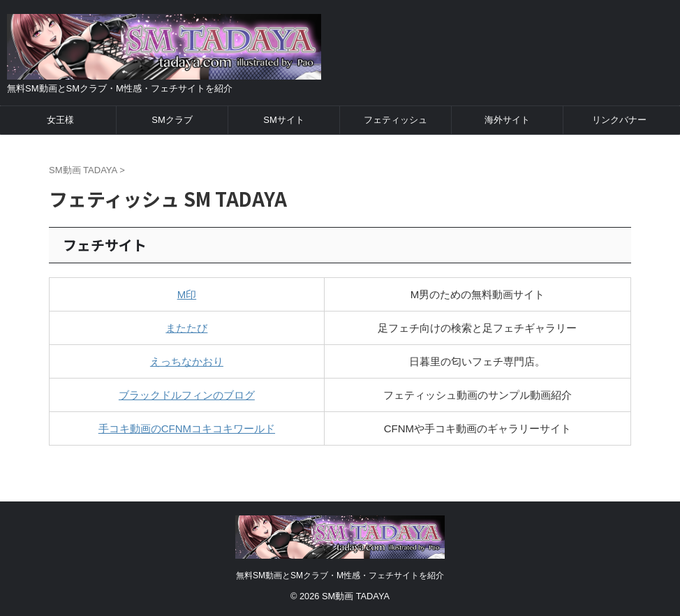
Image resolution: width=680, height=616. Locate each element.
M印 (187, 294)
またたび (186, 328)
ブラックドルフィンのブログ (187, 395)
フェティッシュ (396, 120)
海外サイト (507, 120)
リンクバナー (619, 120)
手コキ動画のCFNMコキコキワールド (187, 428)
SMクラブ (172, 120)
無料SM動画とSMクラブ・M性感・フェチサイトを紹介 (340, 575)
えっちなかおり (187, 361)
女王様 (60, 120)
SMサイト (284, 120)
